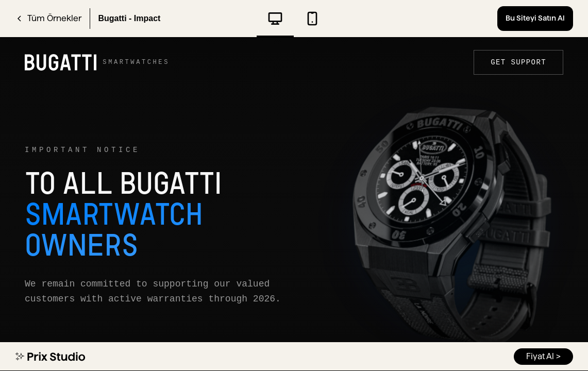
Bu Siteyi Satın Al (535, 18)
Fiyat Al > (543, 356)
